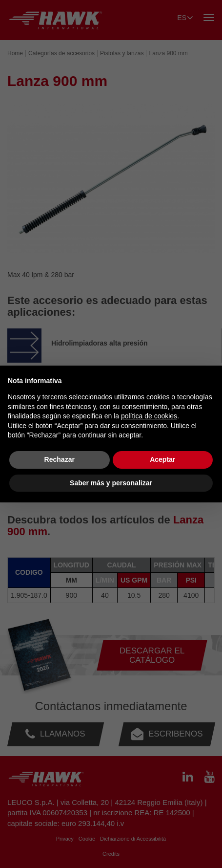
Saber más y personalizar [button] (111, 483)
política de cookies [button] (149, 416)
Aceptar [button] (162, 459)
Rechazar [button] (60, 459)
